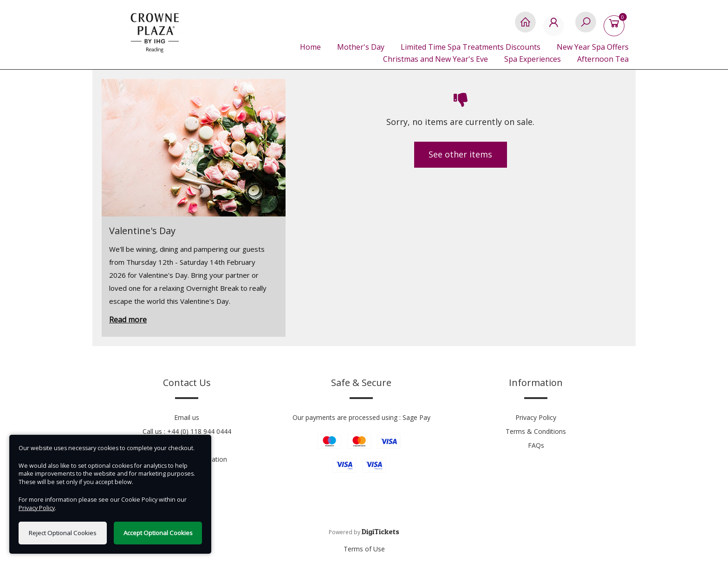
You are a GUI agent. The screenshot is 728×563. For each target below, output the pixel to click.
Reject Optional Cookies (63, 533)
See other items (460, 154)
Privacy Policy (536, 417)
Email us (187, 417)
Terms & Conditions (536, 431)
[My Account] (556, 27)
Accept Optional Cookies (158, 533)
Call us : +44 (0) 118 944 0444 (187, 431)
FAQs (536, 445)
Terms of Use (364, 549)
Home (310, 47)
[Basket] (616, 27)
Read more (128, 320)
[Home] (525, 27)
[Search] (586, 27)
